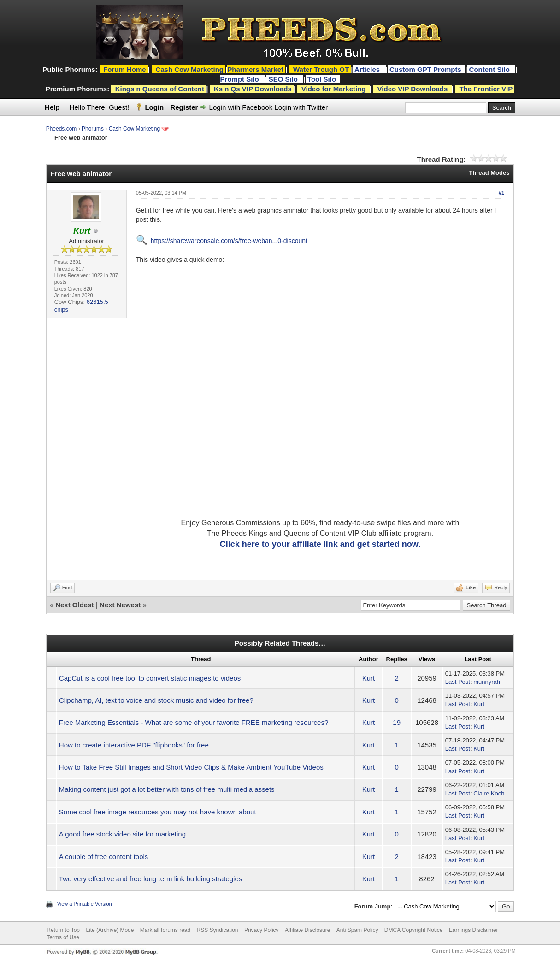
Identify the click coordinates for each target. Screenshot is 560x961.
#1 (501, 193)
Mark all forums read (165, 930)
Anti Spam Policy (357, 930)
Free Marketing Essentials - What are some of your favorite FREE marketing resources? (194, 722)
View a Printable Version (85, 904)
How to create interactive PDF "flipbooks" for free (134, 745)
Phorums (93, 129)
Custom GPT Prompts (425, 69)
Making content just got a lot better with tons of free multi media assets (167, 789)
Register (184, 107)
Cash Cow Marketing (134, 129)
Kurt (369, 678)
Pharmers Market (255, 69)
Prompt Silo (241, 79)
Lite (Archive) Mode (110, 930)
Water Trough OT (321, 69)
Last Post (458, 682)
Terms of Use (63, 937)
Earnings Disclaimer (474, 930)
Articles (368, 69)
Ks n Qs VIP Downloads (253, 89)
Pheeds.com (62, 129)
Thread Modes (489, 173)
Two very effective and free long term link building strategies (150, 879)
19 (397, 722)
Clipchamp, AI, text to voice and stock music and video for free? (156, 700)
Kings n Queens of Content (160, 89)
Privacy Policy (262, 930)
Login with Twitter (301, 107)
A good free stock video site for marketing (122, 834)
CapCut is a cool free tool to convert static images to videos (150, 678)
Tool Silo (323, 79)
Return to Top (63, 930)
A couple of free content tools (103, 857)
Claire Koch (489, 793)
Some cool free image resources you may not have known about (158, 812)
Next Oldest (74, 605)
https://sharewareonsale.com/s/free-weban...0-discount (229, 241)
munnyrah (487, 682)
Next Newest (120, 605)
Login (154, 107)
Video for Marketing (334, 89)
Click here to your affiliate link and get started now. (320, 544)
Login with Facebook (241, 107)
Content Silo (491, 69)
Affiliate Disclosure (307, 930)
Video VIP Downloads (413, 89)
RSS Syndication (218, 930)
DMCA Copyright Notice (414, 930)
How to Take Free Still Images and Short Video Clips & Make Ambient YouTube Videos (191, 767)
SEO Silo (284, 79)
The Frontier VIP (486, 89)
